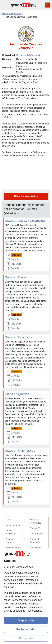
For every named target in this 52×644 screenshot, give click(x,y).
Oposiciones (36, 548)
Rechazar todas (26, 629)
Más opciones (26, 638)
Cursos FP (35, 528)
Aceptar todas (26, 620)
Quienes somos (13, 525)
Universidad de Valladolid (28, 55)
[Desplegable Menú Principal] (5, 5)
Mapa (8, 520)
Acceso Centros (13, 548)
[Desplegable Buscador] (48, 5)
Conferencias (36, 534)
